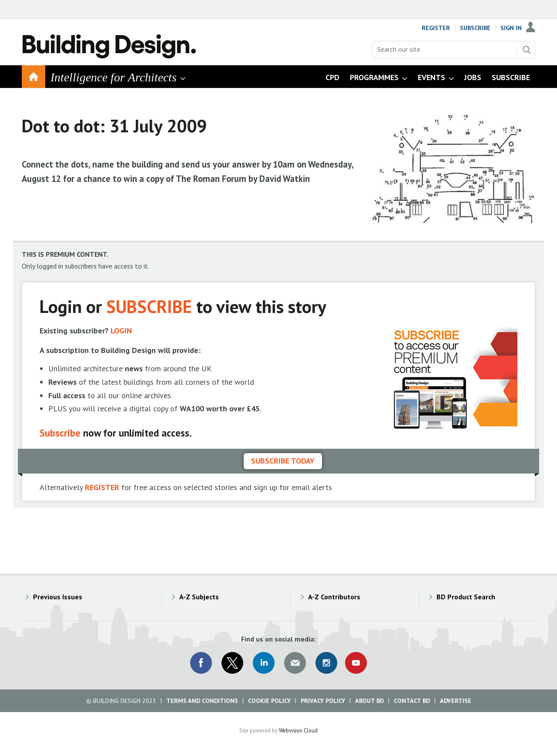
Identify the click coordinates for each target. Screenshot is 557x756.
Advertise (456, 701)
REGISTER (102, 487)
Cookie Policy (269, 701)
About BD (369, 701)
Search (527, 50)
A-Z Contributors (334, 597)
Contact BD (412, 701)
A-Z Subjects (199, 597)
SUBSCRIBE (149, 306)
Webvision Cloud (298, 730)
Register (436, 28)
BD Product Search (466, 597)
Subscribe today (283, 461)
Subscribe (475, 28)
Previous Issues (58, 597)
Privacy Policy (323, 701)
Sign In (511, 28)
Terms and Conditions (202, 701)
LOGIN (121, 331)
